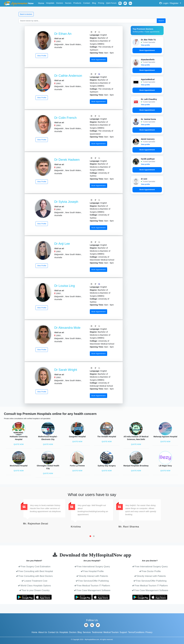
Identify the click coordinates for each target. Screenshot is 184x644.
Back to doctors (26, 14)
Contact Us (53, 632)
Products (77, 3)
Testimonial (97, 632)
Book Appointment (98, 60)
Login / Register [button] (169, 3)
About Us (43, 632)
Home (42, 3)
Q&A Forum (111, 3)
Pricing (101, 3)
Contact (87, 3)
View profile (145, 45)
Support (123, 632)
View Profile (42, 56)
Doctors (60, 3)
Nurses (68, 3)
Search (161, 21)
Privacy (149, 632)
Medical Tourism (111, 632)
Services (87, 632)
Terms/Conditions (136, 632)
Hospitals (50, 3)
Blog (94, 3)
